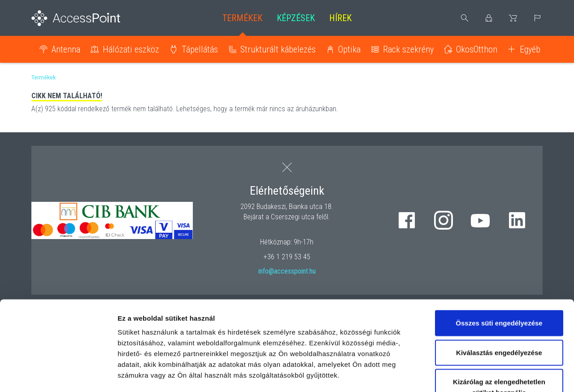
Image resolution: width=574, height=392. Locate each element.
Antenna (66, 49)
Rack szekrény (408, 49)
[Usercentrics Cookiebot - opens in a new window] (58, 375)
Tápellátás (200, 49)
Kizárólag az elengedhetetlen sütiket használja (499, 319)
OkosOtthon (477, 49)
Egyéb (530, 49)
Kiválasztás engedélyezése (499, 284)
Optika (349, 49)
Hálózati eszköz (131, 49)
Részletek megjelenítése (510, 374)
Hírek (340, 18)
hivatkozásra (274, 329)
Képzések (296, 18)
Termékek (242, 18)
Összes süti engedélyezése (499, 255)
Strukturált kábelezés (278, 49)
